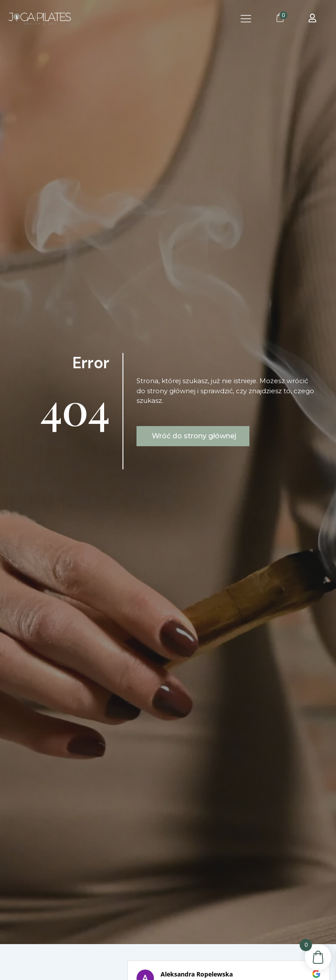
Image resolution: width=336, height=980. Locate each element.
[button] (246, 19)
